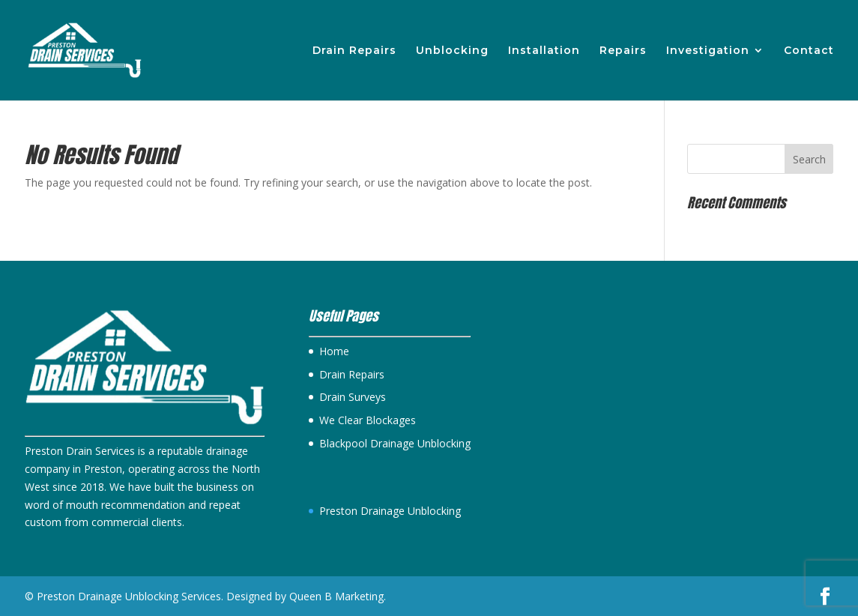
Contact (809, 51)
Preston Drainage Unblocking (390, 511)
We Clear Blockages (368, 420)
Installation (544, 51)
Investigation (708, 51)
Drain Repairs (354, 51)
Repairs (623, 51)
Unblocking (452, 51)
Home (334, 351)
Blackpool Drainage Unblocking (395, 443)
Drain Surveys (353, 397)
